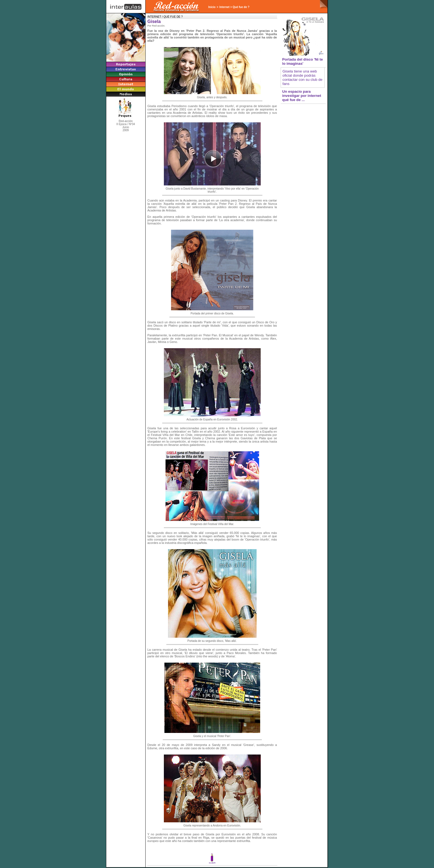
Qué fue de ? (241, 7)
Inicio (212, 7)
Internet (224, 7)
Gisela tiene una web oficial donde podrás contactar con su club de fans (303, 77)
